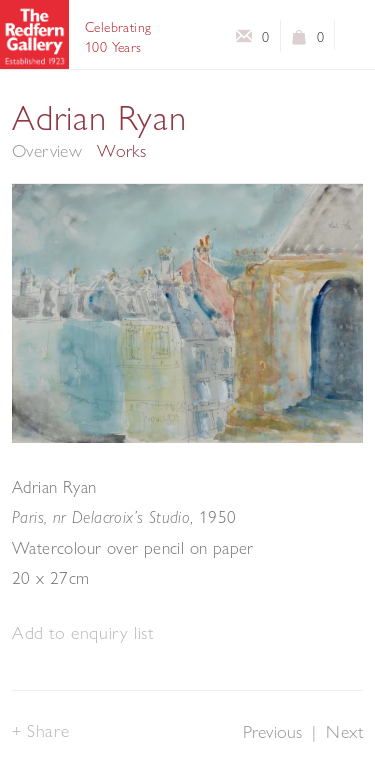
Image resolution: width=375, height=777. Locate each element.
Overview (47, 150)
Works (121, 150)
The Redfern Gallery (34, 34)
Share (48, 730)
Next (344, 731)
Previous (272, 731)
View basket (299, 41)
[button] (82, 633)
